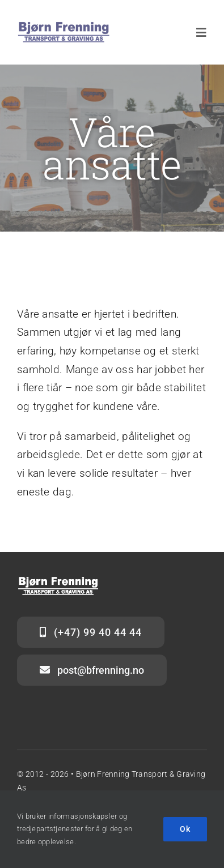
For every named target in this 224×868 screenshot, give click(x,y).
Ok (185, 829)
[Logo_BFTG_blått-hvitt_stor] (64, 26)
